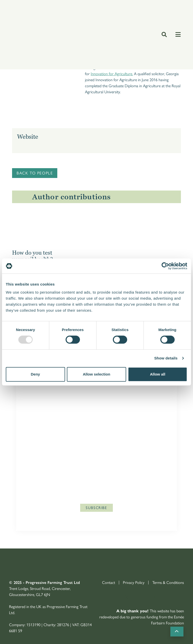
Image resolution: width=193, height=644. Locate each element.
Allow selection (96, 374)
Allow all (158, 374)
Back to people (35, 173)
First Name (38, 413)
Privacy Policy (124, 479)
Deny (35, 374)
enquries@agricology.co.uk (46, 494)
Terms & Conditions (168, 583)
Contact (109, 583)
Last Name (38, 444)
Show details (166, 358)
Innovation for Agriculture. (112, 74)
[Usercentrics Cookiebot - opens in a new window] (165, 266)
